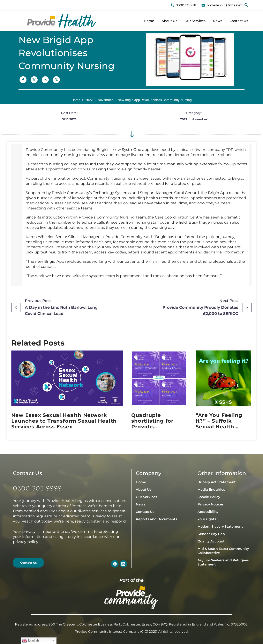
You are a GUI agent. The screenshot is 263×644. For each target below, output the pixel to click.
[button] (246, 5)
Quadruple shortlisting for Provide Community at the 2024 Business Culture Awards (157, 421)
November (105, 100)
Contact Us (239, 21)
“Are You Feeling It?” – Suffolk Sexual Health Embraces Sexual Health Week (219, 421)
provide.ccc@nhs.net (224, 5)
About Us (169, 21)
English (31, 641)
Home (149, 21)
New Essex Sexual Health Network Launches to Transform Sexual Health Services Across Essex (64, 421)
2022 (89, 100)
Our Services (195, 21)
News (217, 21)
